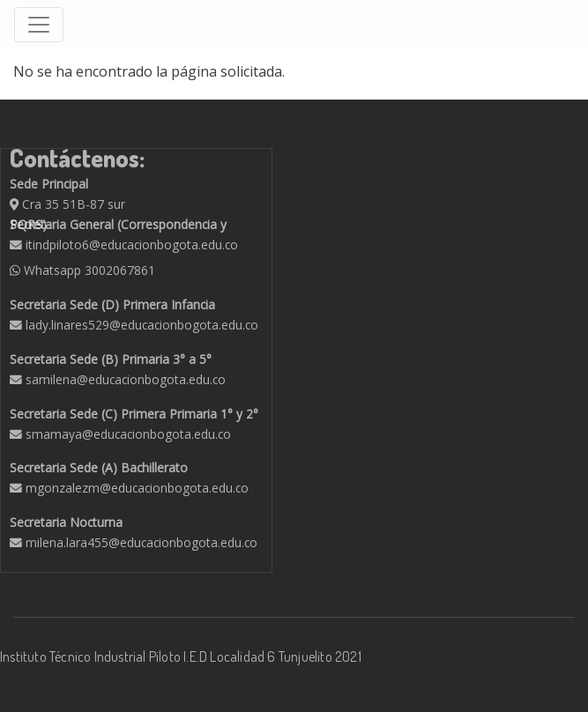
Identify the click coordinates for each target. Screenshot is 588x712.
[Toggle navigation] (39, 25)
